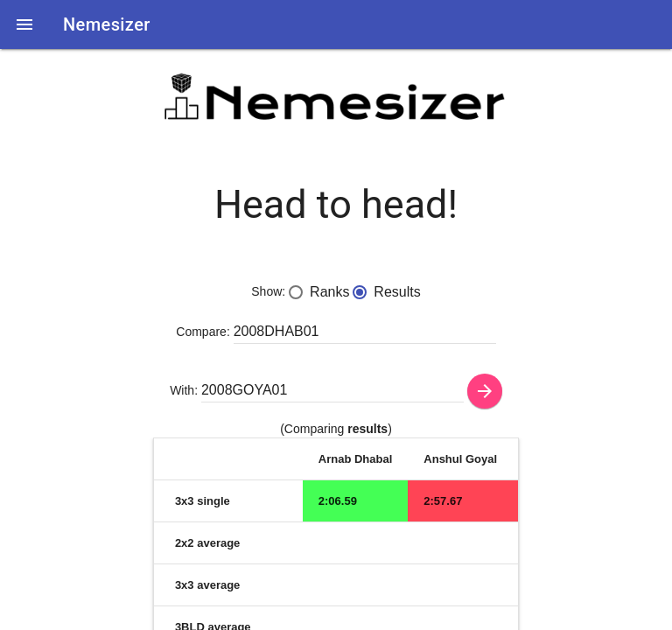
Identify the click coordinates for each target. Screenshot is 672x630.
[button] (24, 24)
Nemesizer (107, 24)
